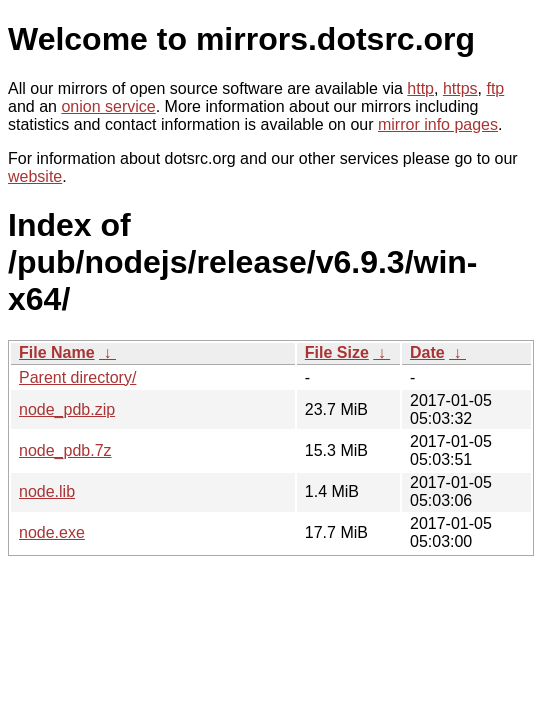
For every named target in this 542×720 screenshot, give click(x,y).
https (460, 88)
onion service (108, 106)
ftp (495, 88)
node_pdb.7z (65, 450)
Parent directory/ (77, 377)
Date (427, 352)
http (420, 88)
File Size (337, 352)
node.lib (47, 491)
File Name (57, 352)
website (35, 176)
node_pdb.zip (67, 409)
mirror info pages (438, 124)
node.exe (52, 532)
